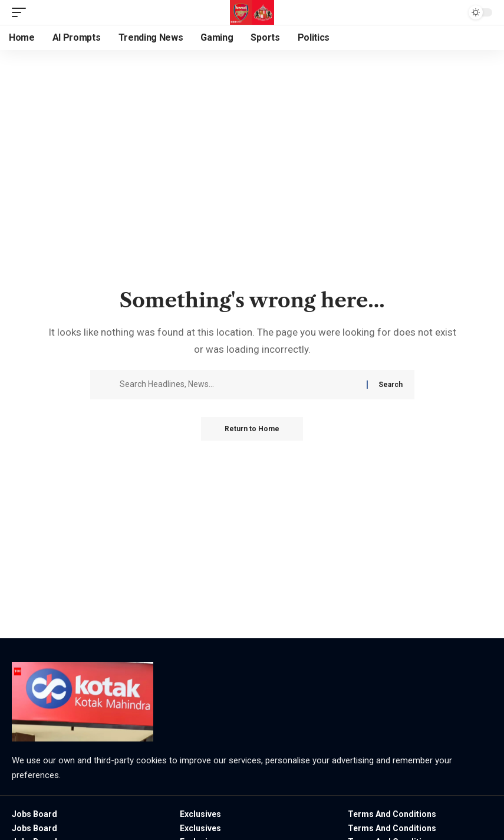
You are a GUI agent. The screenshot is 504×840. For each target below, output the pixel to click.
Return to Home (252, 429)
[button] (22, 12)
